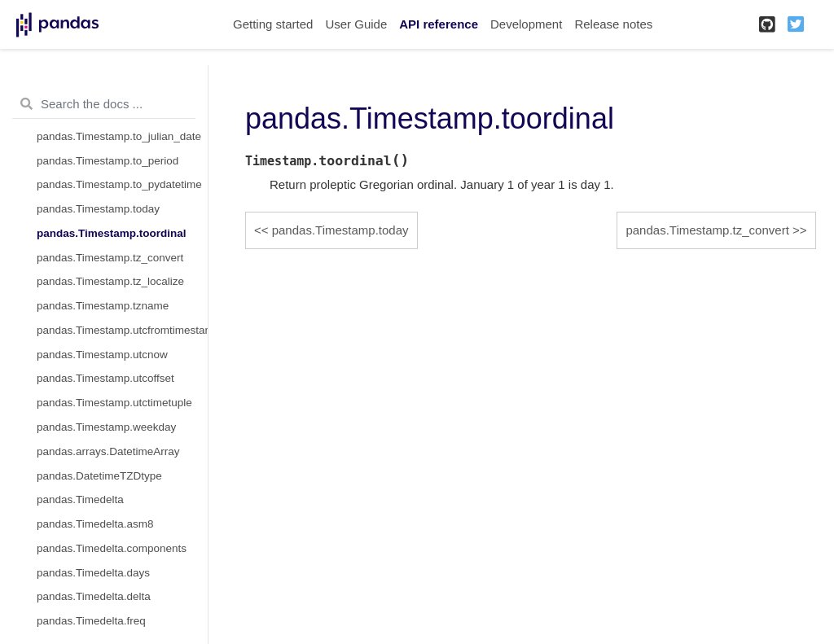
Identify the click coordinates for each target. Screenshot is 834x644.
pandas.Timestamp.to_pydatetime (119, 184)
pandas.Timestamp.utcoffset (105, 378)
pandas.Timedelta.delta (94, 596)
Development (526, 24)
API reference (439, 24)
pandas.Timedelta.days (93, 573)
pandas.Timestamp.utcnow (102, 355)
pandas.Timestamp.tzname (103, 306)
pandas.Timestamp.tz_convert (110, 258)
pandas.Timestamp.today (98, 209)
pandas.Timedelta (80, 499)
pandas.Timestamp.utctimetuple (114, 403)
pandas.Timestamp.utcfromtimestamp (122, 330)
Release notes (613, 24)
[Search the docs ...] (104, 104)
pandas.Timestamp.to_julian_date (119, 136)
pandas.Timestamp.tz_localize (110, 281)
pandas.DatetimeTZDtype (99, 476)
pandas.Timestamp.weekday (106, 427)
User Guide (356, 24)
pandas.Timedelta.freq (91, 621)
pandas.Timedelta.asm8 (95, 524)
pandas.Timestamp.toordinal (112, 233)
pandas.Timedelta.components (112, 548)
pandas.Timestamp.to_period (108, 161)
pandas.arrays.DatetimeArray (108, 451)
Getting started (273, 24)
